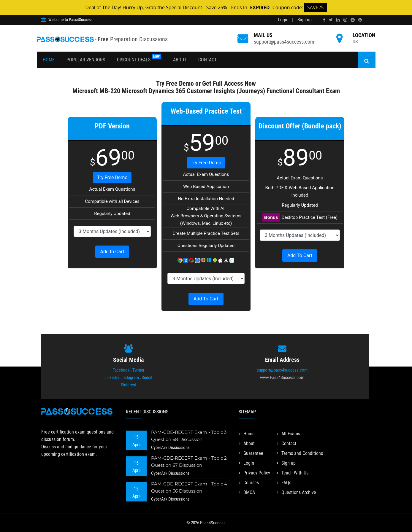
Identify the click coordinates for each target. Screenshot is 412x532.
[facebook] (324, 20)
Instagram (130, 378)
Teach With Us (293, 473)
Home (49, 60)
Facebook (121, 370)
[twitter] (331, 20)
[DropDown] (112, 231)
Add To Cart (206, 299)
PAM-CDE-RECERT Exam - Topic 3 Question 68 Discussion (189, 436)
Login (283, 20)
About (180, 60)
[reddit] (353, 20)
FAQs (284, 483)
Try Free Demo (112, 177)
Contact (207, 60)
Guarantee (251, 453)
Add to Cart (112, 252)
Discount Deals (139, 58)
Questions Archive (296, 492)
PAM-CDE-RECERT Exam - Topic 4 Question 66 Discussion (189, 487)
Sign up (305, 20)
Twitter (138, 370)
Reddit (147, 378)
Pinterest (129, 385)
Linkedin (112, 378)
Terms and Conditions (300, 453)
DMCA (247, 492)
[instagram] (345, 20)
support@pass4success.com (284, 42)
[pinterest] (360, 20)
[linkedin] (338, 20)
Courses (249, 483)
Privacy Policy (254, 473)
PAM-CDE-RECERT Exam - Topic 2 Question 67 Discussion (189, 462)
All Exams (288, 434)
